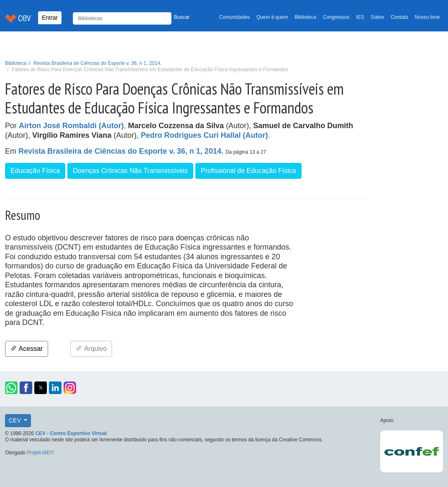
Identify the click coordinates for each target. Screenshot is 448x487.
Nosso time (427, 17)
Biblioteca (305, 17)
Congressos (336, 17)
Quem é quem (272, 17)
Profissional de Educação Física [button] (248, 171)
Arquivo (91, 349)
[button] (11, 388)
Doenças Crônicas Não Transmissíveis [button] (130, 171)
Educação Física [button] (35, 171)
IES (360, 17)
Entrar (50, 18)
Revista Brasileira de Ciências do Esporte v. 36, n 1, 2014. (97, 63)
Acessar (27, 349)
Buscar (182, 17)
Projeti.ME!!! (40, 453)
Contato (399, 17)
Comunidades (234, 17)
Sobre (377, 17)
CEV (16, 420)
